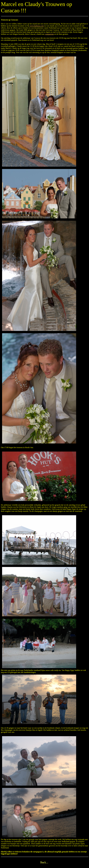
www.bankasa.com (37, 26)
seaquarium (49, 34)
